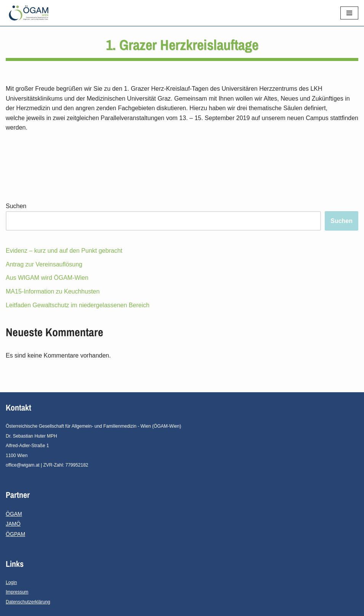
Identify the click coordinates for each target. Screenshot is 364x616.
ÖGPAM (15, 534)
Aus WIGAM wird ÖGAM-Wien (47, 278)
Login (11, 582)
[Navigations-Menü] (349, 13)
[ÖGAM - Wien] (30, 13)
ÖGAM (14, 514)
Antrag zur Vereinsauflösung (44, 264)
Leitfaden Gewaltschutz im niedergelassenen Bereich (78, 305)
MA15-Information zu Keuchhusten (53, 291)
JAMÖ (13, 524)
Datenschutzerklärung (28, 602)
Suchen (16, 206)
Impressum (17, 592)
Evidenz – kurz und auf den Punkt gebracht (64, 251)
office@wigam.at (23, 465)
